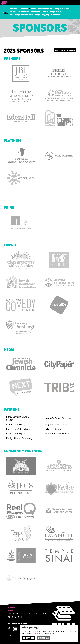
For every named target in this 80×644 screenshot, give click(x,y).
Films (33, 9)
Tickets (14, 9)
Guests (13, 12)
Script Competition (52, 12)
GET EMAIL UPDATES (18, 624)
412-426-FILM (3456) (15, 617)
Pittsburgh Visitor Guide (21, 15)
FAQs (37, 15)
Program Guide (62, 9)
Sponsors (56, 15)
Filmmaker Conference (30, 12)
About (11, 611)
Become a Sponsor (65, 51)
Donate (12, 608)
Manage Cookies (12, 635)
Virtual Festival (45, 9)
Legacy (46, 15)
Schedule (24, 9)
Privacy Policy (37, 633)
